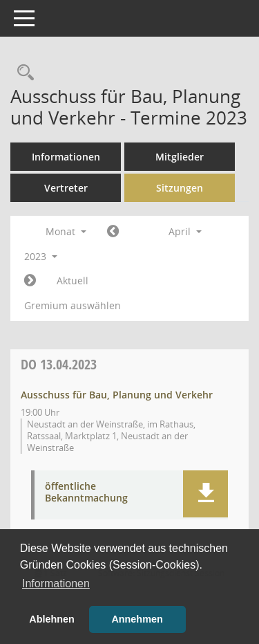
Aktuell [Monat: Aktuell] (73, 280)
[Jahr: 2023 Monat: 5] (30, 281)
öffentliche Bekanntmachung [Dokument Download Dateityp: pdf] (86, 493)
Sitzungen (180, 188)
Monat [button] (66, 231)
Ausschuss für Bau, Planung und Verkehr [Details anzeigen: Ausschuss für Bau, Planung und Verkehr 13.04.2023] (117, 395)
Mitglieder (180, 157)
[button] (205, 494)
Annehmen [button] (137, 619)
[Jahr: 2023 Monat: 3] (113, 232)
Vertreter (66, 188)
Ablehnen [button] (52, 619)
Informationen (66, 157)
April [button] (185, 231)
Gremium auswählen (73, 305)
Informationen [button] (56, 583)
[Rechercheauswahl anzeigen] (22, 73)
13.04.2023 (59, 364)
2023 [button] (41, 256)
